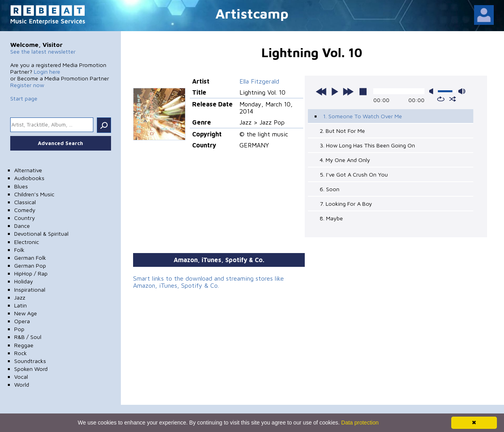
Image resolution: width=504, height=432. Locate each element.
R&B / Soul (28, 337)
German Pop (30, 265)
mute (433, 91)
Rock (20, 353)
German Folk (30, 258)
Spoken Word (31, 369)
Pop (19, 329)
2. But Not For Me (342, 131)
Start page (24, 98)
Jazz (20, 297)
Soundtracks (30, 361)
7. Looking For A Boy (346, 204)
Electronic (27, 242)
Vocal (21, 377)
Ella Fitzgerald (259, 81)
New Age (26, 313)
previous (321, 91)
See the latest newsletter (43, 51)
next (348, 91)
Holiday (24, 281)
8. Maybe (331, 218)
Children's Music (34, 194)
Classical (25, 202)
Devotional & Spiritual (41, 234)
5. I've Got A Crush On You (354, 174)
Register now (27, 85)
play (335, 91)
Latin (20, 305)
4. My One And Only (345, 160)
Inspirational (30, 290)
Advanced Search (60, 143)
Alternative (28, 170)
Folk (19, 250)
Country (25, 218)
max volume (462, 91)
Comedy (25, 210)
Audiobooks (29, 178)
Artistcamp (252, 13)
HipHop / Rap (31, 273)
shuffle (453, 99)
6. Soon (330, 189)
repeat (441, 99)
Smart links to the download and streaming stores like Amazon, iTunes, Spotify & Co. (208, 282)
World (22, 385)
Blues (21, 186)
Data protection (360, 423)
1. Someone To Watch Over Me (362, 116)
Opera (22, 321)
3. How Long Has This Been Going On (367, 145)
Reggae (24, 345)
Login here (47, 72)
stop (363, 91)
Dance (22, 226)
